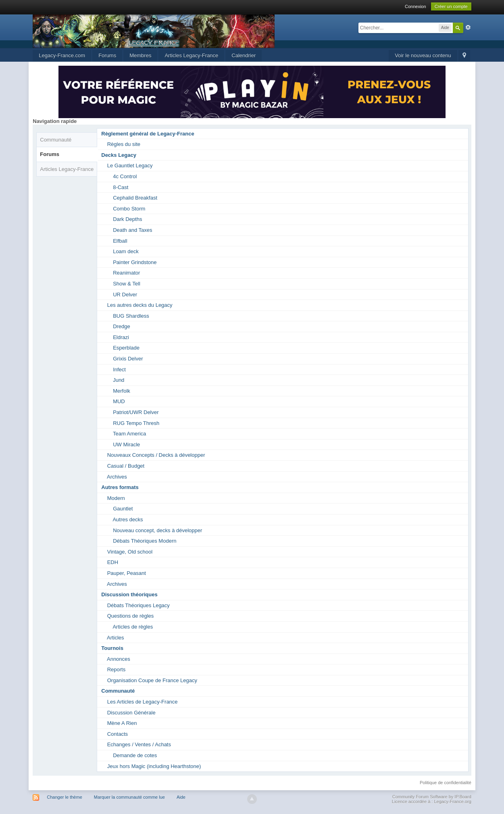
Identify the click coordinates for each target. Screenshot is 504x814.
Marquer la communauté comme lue (129, 797)
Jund (119, 380)
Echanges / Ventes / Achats (139, 744)
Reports (117, 669)
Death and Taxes (132, 230)
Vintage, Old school (130, 552)
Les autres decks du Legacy (140, 305)
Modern (116, 498)
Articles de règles (133, 627)
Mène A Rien (122, 723)
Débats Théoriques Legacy (138, 605)
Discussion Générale (131, 713)
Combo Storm (129, 209)
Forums (107, 55)
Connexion (415, 6)
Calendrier (244, 55)
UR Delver (125, 295)
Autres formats (120, 487)
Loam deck (126, 251)
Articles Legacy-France (191, 55)
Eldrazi (121, 337)
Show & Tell (127, 284)
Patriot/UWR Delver (136, 412)
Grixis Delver (128, 359)
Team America (129, 434)
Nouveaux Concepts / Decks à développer (156, 455)
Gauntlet (123, 509)
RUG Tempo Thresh (136, 423)
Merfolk (122, 391)
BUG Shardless (131, 316)
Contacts (118, 734)
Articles (116, 638)
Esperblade (126, 348)
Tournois (112, 648)
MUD (119, 401)
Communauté (56, 140)
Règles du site (124, 144)
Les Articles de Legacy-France (143, 702)
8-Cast (121, 187)
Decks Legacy (119, 155)
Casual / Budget (126, 466)
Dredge (122, 326)
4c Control (125, 176)
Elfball (120, 241)
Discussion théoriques (129, 594)
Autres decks (128, 519)
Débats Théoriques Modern (145, 541)
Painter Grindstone (135, 262)
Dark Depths (127, 219)
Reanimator (126, 273)
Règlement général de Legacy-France (148, 134)
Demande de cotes (135, 755)
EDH (113, 562)
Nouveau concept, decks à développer (157, 530)
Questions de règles (131, 616)
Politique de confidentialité (446, 783)
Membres (140, 55)
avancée (468, 27)
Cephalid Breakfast (135, 198)
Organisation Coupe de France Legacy (152, 680)
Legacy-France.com (62, 55)
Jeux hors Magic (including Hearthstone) (154, 766)
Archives (117, 477)
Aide (181, 797)
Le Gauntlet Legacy (130, 166)
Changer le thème (64, 797)
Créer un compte (451, 6)
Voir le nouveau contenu (423, 55)
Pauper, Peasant (127, 573)
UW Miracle (126, 444)
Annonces (119, 659)
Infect (119, 370)
